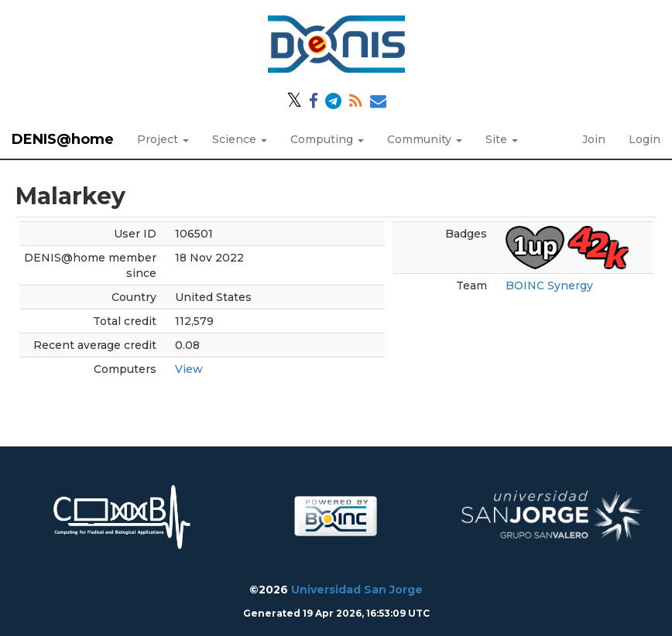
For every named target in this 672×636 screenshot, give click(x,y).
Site (502, 139)
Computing (327, 139)
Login (645, 139)
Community (425, 139)
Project (163, 139)
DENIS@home (63, 139)
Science (240, 139)
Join (594, 139)
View (189, 369)
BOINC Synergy (549, 286)
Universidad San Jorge (357, 590)
